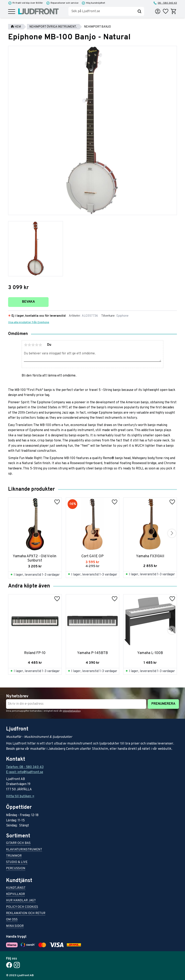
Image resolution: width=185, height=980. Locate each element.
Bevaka (28, 302)
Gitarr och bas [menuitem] (18, 843)
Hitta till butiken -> (20, 796)
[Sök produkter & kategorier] (102, 11)
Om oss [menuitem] (12, 920)
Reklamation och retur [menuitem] (26, 914)
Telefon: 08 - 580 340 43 (25, 767)
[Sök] (139, 11)
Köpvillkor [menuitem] (15, 894)
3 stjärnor (33, 345)
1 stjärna (26, 345)
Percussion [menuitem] (16, 869)
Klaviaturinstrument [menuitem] (24, 850)
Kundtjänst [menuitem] (16, 888)
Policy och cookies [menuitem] (22, 907)
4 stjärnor (37, 345)
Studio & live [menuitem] (17, 862)
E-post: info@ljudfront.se (25, 772)
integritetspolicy (72, 711)
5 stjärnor (40, 345)
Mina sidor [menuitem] (15, 926)
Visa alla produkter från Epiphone (29, 322)
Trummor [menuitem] (14, 856)
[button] (12, 12)
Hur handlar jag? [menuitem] (21, 901)
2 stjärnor (29, 345)
